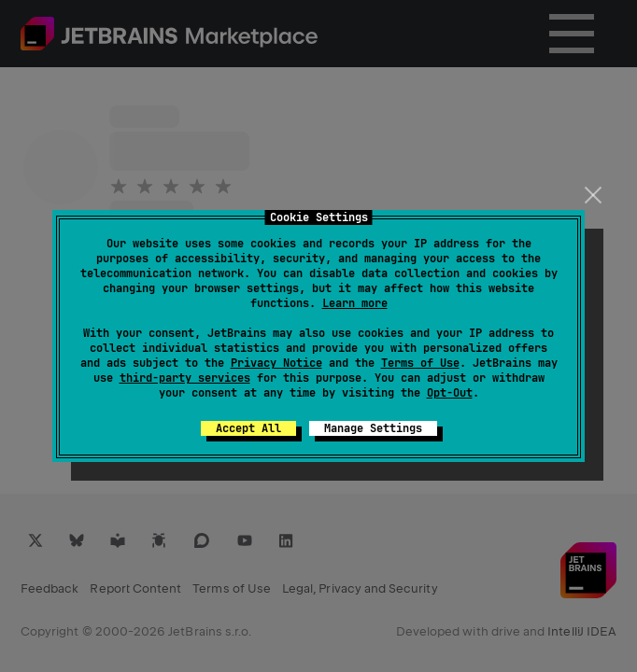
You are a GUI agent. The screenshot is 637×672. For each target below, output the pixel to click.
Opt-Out (450, 393)
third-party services (185, 378)
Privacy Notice (276, 363)
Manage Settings (373, 428)
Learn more (355, 303)
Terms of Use (420, 363)
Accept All (248, 428)
